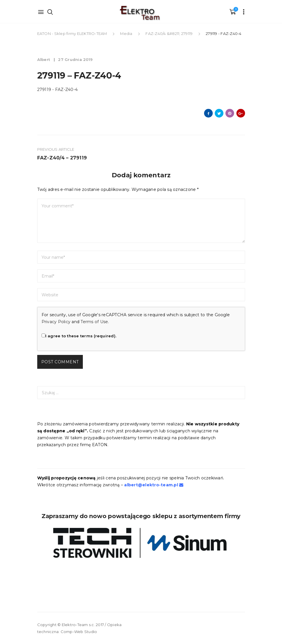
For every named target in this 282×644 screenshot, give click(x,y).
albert (44, 59)
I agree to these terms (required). (79, 336)
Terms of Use (94, 322)
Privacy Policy (56, 322)
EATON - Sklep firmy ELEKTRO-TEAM (73, 33)
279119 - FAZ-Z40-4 (58, 90)
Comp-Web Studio (79, 632)
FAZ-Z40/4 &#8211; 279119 (169, 33)
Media (126, 33)
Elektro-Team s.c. (78, 625)
